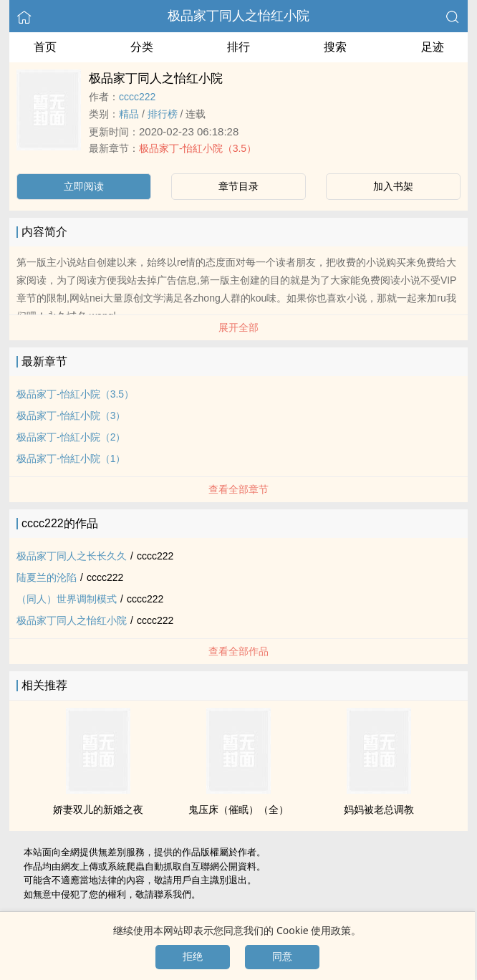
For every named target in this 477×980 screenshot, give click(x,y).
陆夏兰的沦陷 (47, 577)
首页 (45, 47)
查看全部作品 (238, 651)
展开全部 (238, 327)
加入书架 (393, 186)
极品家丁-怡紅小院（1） (71, 458)
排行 (238, 47)
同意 (282, 956)
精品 (129, 114)
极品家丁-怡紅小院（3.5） (198, 148)
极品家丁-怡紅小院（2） (71, 437)
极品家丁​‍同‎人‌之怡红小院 (238, 16)
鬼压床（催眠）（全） (238, 810)
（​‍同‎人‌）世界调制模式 (67, 599)
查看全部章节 (238, 489)
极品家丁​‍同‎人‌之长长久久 (72, 556)
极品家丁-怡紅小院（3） (71, 415)
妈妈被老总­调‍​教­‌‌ (379, 810)
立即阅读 (84, 186)
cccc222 (137, 97)
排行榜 (163, 114)
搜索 (335, 47)
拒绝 (193, 956)
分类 (142, 47)
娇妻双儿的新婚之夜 (98, 810)
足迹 (433, 47)
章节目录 (238, 186)
